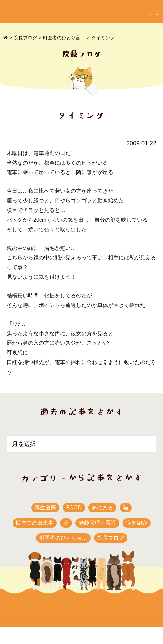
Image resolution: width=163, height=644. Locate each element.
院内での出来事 (35, 523)
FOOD (74, 507)
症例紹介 (137, 523)
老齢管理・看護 (97, 523)
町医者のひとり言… (64, 38)
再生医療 (45, 507)
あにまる (102, 507)
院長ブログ (25, 38)
